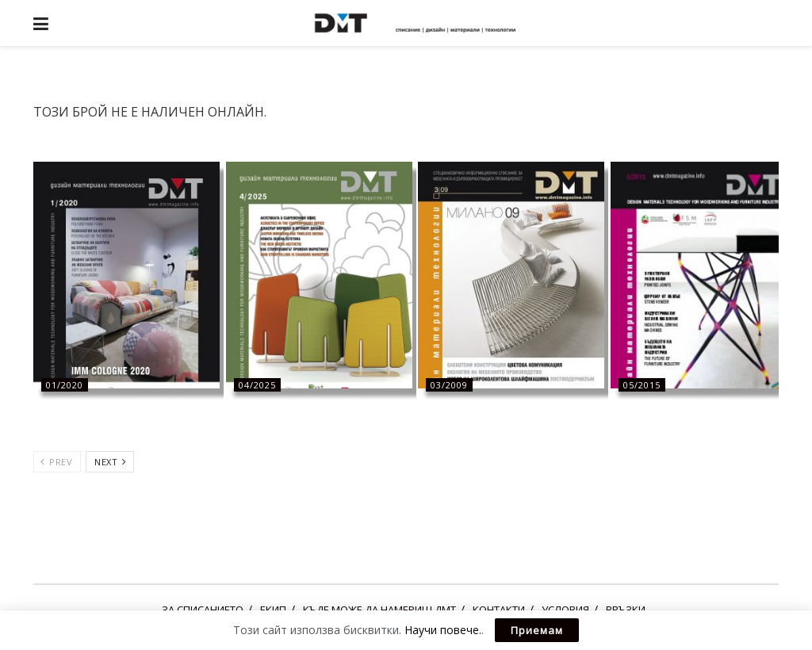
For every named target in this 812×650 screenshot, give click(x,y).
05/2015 (642, 385)
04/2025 (257, 385)
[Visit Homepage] (417, 23)
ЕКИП (273, 610)
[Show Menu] (41, 23)
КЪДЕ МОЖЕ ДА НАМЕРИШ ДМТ (379, 610)
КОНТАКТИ (499, 610)
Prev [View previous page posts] (56, 462)
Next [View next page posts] (110, 462)
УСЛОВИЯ (565, 610)
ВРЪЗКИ (626, 610)
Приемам (537, 630)
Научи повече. (443, 630)
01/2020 (65, 385)
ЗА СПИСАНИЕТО (203, 610)
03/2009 (449, 385)
